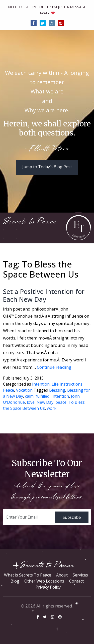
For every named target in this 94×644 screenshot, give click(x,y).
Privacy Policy (48, 587)
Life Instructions (67, 384)
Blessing (57, 390)
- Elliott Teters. (47, 149)
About (62, 575)
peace (61, 402)
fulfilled (42, 396)
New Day (45, 402)
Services (80, 575)
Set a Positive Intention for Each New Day (44, 295)
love (31, 402)
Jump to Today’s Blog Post (47, 167)
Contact (76, 581)
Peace (9, 390)
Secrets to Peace (30, 222)
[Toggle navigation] (10, 234)
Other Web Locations (44, 581)
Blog (15, 581)
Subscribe (72, 517)
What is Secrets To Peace (28, 575)
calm (29, 396)
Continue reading (54, 367)
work (52, 408)
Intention (41, 384)
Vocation (24, 390)
